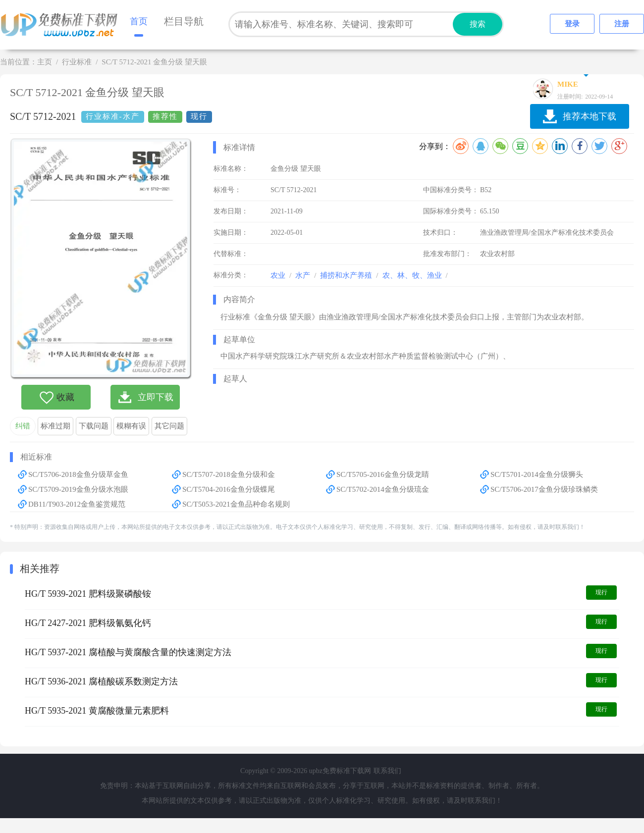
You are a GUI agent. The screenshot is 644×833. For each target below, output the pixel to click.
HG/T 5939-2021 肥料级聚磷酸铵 (88, 594)
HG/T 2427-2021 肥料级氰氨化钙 (88, 623)
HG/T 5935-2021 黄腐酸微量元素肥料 (97, 711)
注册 (622, 24)
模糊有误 (131, 426)
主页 (45, 62)
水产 (303, 275)
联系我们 (387, 771)
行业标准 (77, 62)
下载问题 (94, 426)
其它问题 (169, 426)
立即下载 (156, 397)
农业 (278, 275)
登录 (572, 24)
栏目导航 (184, 21)
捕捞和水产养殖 (346, 275)
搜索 (478, 24)
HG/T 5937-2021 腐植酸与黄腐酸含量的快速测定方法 (128, 652)
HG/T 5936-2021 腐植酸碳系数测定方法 (101, 681)
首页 (139, 21)
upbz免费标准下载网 (62, 25)
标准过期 (55, 426)
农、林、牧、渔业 (412, 275)
